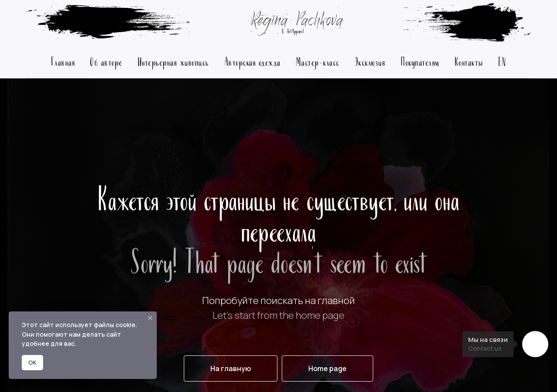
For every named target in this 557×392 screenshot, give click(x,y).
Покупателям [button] (420, 61)
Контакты (469, 61)
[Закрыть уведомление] (150, 318)
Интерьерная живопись (174, 61)
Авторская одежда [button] (253, 61)
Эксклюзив (370, 61)
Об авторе (106, 61)
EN (502, 61)
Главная (63, 61)
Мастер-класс (318, 61)
